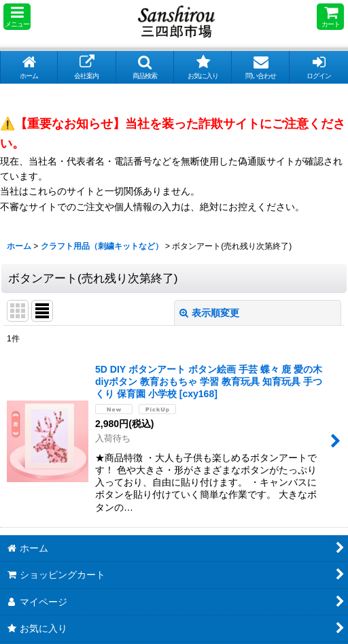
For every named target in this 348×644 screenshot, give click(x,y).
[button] (17, 17)
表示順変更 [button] (209, 313)
